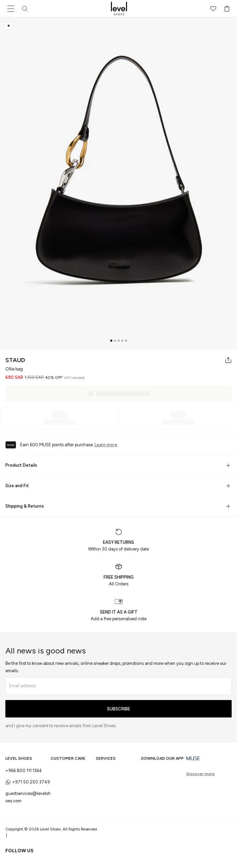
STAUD (15, 360)
